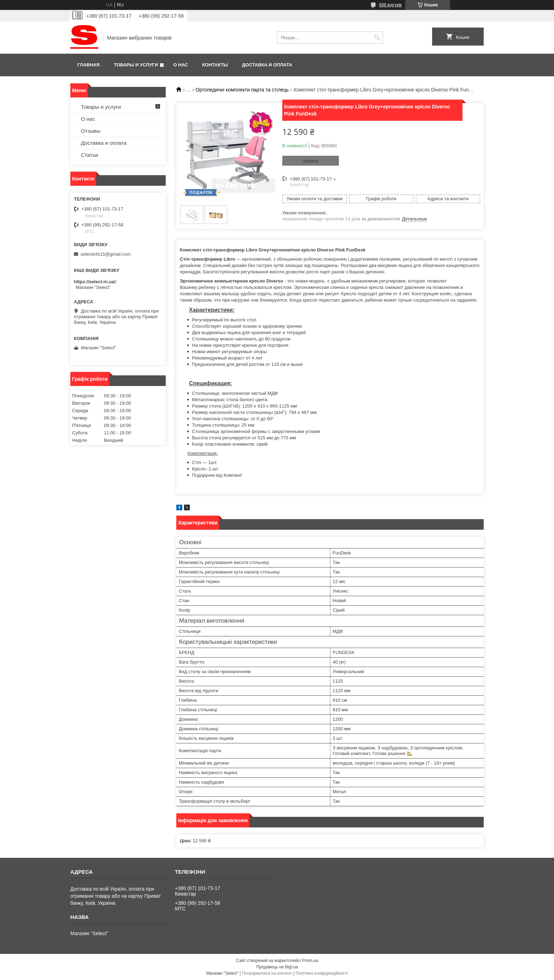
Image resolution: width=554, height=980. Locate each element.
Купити (311, 161)
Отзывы (91, 131)
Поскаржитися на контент (267, 973)
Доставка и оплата (267, 65)
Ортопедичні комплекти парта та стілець (242, 90)
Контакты (215, 65)
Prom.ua (310, 961)
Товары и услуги (136, 65)
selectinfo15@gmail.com (106, 254)
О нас (181, 65)
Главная (89, 65)
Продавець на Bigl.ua (277, 967)
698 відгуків (390, 5)
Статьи (90, 155)
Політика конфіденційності (322, 973)
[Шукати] (377, 38)
